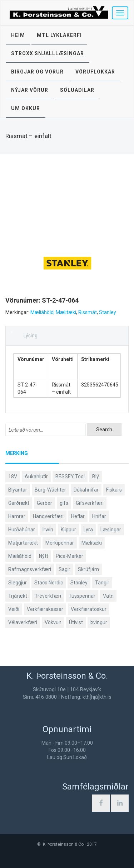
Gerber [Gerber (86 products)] (44, 503)
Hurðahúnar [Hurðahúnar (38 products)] (22, 530)
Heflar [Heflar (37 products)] (78, 516)
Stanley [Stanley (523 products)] (79, 583)
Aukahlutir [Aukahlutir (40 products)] (36, 476)
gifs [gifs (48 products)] (64, 503)
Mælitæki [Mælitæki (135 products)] (92, 543)
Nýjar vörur (30, 90)
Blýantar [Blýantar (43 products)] (18, 490)
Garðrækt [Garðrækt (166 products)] (19, 503)
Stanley (108, 312)
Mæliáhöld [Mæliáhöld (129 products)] (20, 556)
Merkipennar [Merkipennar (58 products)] (60, 543)
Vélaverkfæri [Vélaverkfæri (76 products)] (23, 622)
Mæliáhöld (42, 312)
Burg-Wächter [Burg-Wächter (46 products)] (50, 490)
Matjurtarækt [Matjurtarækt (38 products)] (23, 543)
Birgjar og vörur (37, 72)
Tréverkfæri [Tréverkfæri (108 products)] (48, 596)
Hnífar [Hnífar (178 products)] (99, 516)
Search (104, 430)
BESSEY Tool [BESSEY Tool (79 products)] (70, 476)
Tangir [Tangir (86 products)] (102, 583)
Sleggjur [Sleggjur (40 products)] (18, 583)
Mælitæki (66, 312)
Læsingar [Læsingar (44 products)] (111, 530)
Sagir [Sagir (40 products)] (64, 569)
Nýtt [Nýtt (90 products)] (44, 556)
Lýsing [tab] (31, 336)
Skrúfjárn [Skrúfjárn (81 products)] (88, 569)
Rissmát (88, 312)
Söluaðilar (77, 90)
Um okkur (26, 108)
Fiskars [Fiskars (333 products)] (114, 490)
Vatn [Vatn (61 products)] (108, 596)
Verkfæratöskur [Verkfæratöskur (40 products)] (89, 609)
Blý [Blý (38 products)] (96, 476)
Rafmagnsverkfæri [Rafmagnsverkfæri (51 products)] (30, 569)
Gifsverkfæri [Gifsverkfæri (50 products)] (90, 503)
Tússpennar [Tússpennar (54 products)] (82, 596)
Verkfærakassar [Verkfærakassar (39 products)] (45, 609)
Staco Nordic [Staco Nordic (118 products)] (49, 583)
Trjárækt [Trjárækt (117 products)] (18, 596)
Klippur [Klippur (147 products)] (68, 530)
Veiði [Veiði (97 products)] (14, 609)
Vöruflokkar (95, 72)
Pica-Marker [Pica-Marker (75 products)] (70, 556)
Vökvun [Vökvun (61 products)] (53, 622)
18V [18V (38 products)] (13, 476)
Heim (18, 35)
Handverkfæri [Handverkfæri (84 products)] (48, 516)
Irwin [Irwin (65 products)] (48, 530)
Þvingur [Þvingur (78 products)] (99, 622)
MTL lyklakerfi (59, 35)
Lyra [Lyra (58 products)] (88, 530)
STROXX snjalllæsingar (48, 53)
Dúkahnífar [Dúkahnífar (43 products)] (86, 490)
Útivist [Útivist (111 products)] (76, 622)
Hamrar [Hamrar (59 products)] (17, 516)
